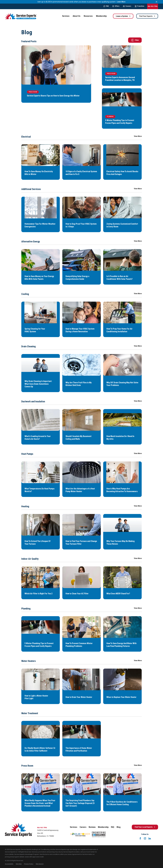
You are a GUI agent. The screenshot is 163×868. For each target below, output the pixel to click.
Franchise (140, 6)
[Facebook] (140, 838)
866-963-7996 (153, 6)
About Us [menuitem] (77, 16)
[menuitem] (9, 864)
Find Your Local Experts (145, 827)
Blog (119, 827)
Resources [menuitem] (88, 16)
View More (138, 136)
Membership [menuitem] (101, 16)
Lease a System (123, 16)
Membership (103, 827)
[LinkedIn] (150, 838)
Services (74, 827)
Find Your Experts (147, 16)
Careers (127, 6)
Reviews (92, 827)
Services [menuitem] (66, 16)
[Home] (21, 16)
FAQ (106, 6)
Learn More (121, 2)
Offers (116, 6)
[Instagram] (145, 838)
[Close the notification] (156, 2)
